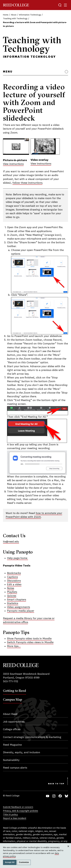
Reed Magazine (12, 745)
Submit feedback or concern (18, 807)
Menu (8, 72)
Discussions (14, 581)
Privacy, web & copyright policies (21, 811)
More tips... (14, 646)
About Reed (10, 714)
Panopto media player (21, 611)
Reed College (16, 5)
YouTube (48, 796)
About (14, 15)
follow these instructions (27, 183)
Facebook (60, 796)
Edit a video (14, 585)
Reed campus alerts (15, 768)
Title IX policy (10, 815)
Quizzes (12, 596)
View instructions (13, 164)
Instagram (54, 796)
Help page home (18, 558)
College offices (12, 729)
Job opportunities (14, 722)
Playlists (12, 592)
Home (6, 15)
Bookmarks (14, 573)
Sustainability (11, 760)
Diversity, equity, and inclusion (22, 752)
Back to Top (56, 784)
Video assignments (18, 607)
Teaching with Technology (15, 19)
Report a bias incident (15, 818)
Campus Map (13, 699)
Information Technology (30, 15)
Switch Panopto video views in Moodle (30, 642)
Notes (11, 588)
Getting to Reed (15, 691)
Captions (12, 577)
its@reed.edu (11, 542)
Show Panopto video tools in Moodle (29, 639)
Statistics (13, 603)
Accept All (10, 862)
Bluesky (66, 796)
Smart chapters (17, 600)
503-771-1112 (11, 681)
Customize (24, 862)
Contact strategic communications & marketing (32, 737)
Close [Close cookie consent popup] (68, 849)
